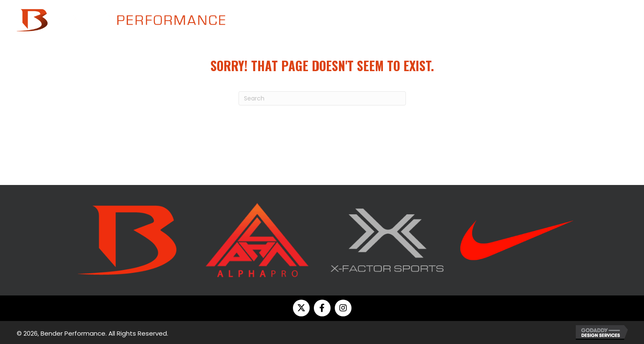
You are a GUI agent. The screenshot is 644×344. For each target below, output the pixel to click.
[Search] (322, 98)
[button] (301, 308)
